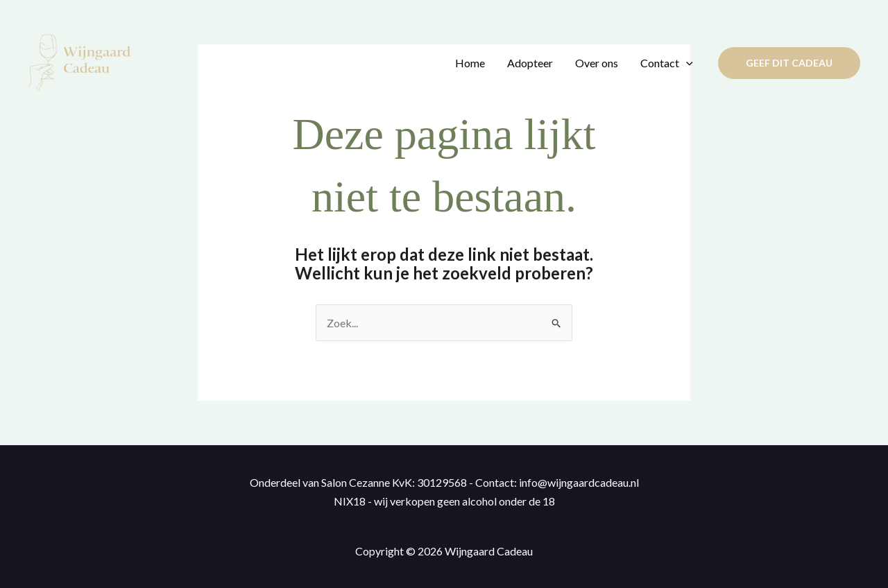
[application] (686, 63)
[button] (789, 63)
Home (470, 63)
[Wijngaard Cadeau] (80, 61)
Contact (667, 63)
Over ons (597, 63)
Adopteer (530, 63)
